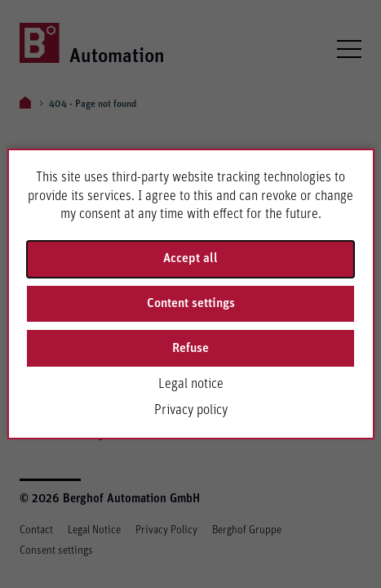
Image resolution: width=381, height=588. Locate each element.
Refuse (190, 348)
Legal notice (191, 384)
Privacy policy (191, 410)
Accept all (190, 258)
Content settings (191, 303)
